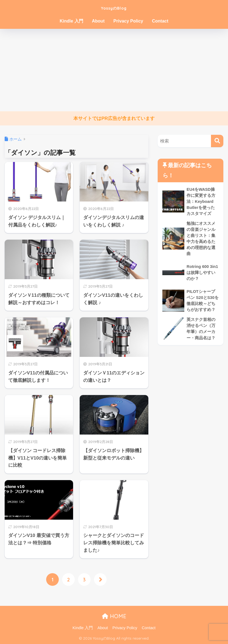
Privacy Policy (128, 21)
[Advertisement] (114, 70)
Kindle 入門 (71, 21)
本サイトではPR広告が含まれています (114, 118)
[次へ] (100, 580)
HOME (114, 616)
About (98, 21)
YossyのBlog (114, 7)
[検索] (217, 141)
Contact (160, 21)
